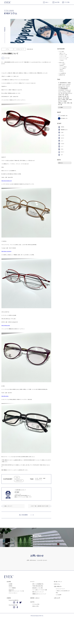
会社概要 (11, 605)
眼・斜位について (63, 55)
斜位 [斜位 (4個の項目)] (65, 96)
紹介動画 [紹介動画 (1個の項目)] (70, 99)
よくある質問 (62, 73)
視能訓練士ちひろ (63, 130)
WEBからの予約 (35, 627)
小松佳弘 (61, 127)
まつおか (61, 144)
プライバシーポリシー (13, 614)
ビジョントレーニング (63, 57)
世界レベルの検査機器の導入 (38, 605)
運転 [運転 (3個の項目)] (71, 103)
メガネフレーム (39, 480)
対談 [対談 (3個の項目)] (63, 95)
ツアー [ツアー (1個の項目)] (64, 87)
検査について (62, 53)
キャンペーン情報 (63, 67)
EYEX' (41, 478)
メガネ (37, 478)
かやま (61, 149)
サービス (32, 603)
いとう (61, 146)
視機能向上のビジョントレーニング (39, 615)
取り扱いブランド (58, 603)
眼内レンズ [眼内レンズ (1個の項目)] (60, 99)
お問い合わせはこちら (37, 582)
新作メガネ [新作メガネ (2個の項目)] (60, 98)
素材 (44, 478)
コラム (7, 49)
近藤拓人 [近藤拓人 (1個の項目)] (68, 103)
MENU (47, 2)
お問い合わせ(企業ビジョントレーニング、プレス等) (16, 611)
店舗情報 (9, 619)
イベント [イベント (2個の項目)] (60, 86)
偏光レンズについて (8, 506)
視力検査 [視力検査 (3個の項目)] (65, 101)
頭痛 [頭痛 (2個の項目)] (61, 104)
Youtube (61, 71)
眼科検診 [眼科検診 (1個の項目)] (64, 99)
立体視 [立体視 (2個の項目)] (67, 99)
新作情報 (61, 65)
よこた (61, 141)
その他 (61, 60)
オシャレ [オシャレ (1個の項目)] (63, 86)
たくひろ (61, 135)
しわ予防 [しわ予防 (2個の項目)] (60, 84)
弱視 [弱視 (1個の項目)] (63, 96)
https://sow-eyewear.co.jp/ (7, 181)
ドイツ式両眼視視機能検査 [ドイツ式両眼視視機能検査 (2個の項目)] (63, 89)
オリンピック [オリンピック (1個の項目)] (68, 86)
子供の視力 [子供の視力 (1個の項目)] (60, 95)
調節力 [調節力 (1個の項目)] (65, 103)
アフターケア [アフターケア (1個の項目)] (68, 84)
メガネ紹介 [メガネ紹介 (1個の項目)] (69, 92)
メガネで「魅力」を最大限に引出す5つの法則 (39, 506)
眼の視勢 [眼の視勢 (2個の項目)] (67, 98)
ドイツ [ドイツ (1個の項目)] (67, 87)
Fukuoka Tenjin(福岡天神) (14, 621)
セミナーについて (63, 59)
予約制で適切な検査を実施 (38, 607)
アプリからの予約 (36, 625)
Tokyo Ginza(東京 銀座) (13, 626)
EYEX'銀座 (61, 118)
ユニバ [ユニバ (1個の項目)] (59, 93)
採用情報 (11, 607)
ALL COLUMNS (23, 515)
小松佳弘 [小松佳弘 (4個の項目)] (67, 95)
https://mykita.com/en (6, 325)
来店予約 (32, 623)
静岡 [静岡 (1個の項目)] (59, 104)
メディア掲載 (62, 68)
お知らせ (61, 62)
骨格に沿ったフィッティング (38, 613)
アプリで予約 (67, 2)
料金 (57, 614)
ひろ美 (61, 132)
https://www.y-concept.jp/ (6, 251)
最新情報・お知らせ (35, 619)
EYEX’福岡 (61, 116)
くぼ (60, 155)
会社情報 (9, 603)
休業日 (61, 70)
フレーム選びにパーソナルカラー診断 (40, 611)
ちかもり (61, 138)
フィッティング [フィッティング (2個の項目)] (68, 90)
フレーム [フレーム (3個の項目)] (60, 92)
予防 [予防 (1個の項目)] (62, 93)
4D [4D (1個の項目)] (59, 83)
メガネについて (20, 49)
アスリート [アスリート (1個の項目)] (64, 84)
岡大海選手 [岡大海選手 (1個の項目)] (60, 96)
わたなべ (61, 152)
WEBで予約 (57, 2)
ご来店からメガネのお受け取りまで (63, 612)
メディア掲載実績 (12, 609)
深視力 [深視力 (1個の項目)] (64, 98)
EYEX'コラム (57, 605)
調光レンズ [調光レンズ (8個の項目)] (61, 103)
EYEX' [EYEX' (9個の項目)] (69, 83)
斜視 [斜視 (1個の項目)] (68, 96)
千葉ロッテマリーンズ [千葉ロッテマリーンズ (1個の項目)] (69, 93)
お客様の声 (61, 75)
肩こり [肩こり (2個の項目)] (62, 101)
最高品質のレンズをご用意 (38, 609)
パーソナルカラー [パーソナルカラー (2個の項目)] (61, 90)
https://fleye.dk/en (5, 396)
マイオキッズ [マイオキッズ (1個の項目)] (64, 92)
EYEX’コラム (11, 13)
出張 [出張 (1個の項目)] (64, 93)
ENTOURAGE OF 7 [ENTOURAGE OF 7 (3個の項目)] (63, 83)
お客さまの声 (57, 619)
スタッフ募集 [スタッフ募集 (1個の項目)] (60, 87)
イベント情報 (62, 64)
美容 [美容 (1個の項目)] (59, 101)
